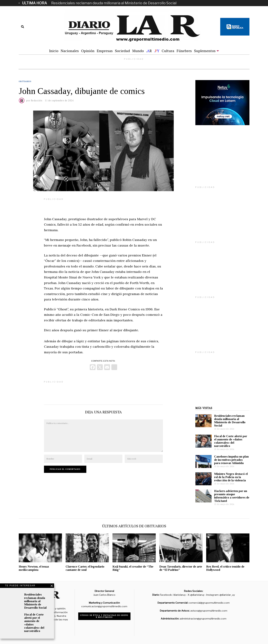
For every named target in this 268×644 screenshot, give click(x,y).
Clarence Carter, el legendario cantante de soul (85, 568)
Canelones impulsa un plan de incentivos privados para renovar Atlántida (231, 460)
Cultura (168, 51)
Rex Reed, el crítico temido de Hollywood (225, 568)
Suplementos (205, 51)
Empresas (105, 51)
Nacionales (70, 51)
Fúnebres (184, 51)
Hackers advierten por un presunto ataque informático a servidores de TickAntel (232, 496)
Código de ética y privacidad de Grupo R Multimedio (104, 616)
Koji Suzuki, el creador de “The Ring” (133, 568)
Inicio (54, 51)
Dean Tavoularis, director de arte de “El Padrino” (181, 568)
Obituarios (25, 81)
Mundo (138, 51)
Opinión (88, 51)
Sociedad (122, 51)
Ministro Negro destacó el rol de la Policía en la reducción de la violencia (231, 477)
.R (149, 51)
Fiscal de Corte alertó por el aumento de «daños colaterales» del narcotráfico (231, 441)
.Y (157, 51)
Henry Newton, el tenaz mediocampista (34, 568)
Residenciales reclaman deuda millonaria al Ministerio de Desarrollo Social (114, 3)
